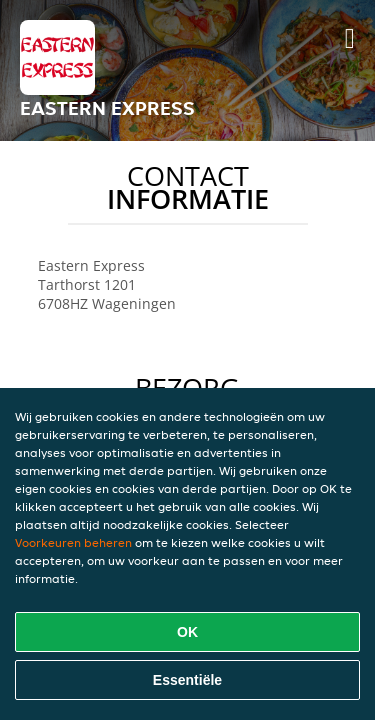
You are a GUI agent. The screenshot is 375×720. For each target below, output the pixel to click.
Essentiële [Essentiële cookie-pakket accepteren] (187, 680)
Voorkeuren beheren (73, 542)
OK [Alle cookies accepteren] (187, 632)
